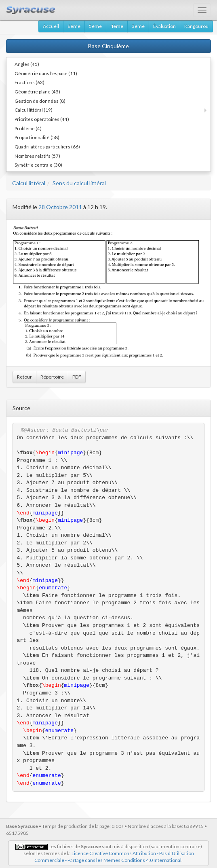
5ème (95, 26)
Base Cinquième (108, 46)
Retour (24, 377)
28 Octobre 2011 (60, 207)
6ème (74, 26)
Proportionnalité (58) (37, 137)
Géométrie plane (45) (37, 91)
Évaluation (164, 26)
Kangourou (196, 26)
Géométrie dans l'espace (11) (46, 73)
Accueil (51, 26)
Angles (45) (27, 64)
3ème (138, 26)
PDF (77, 377)
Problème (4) (28, 128)
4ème (117, 26)
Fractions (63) (29, 82)
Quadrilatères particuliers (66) (47, 146)
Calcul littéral (29, 183)
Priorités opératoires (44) (42, 119)
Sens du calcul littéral (79, 183)
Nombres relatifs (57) (37, 156)
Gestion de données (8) (40, 101)
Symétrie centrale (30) (38, 165)
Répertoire (52, 377)
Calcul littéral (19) (34, 110)
